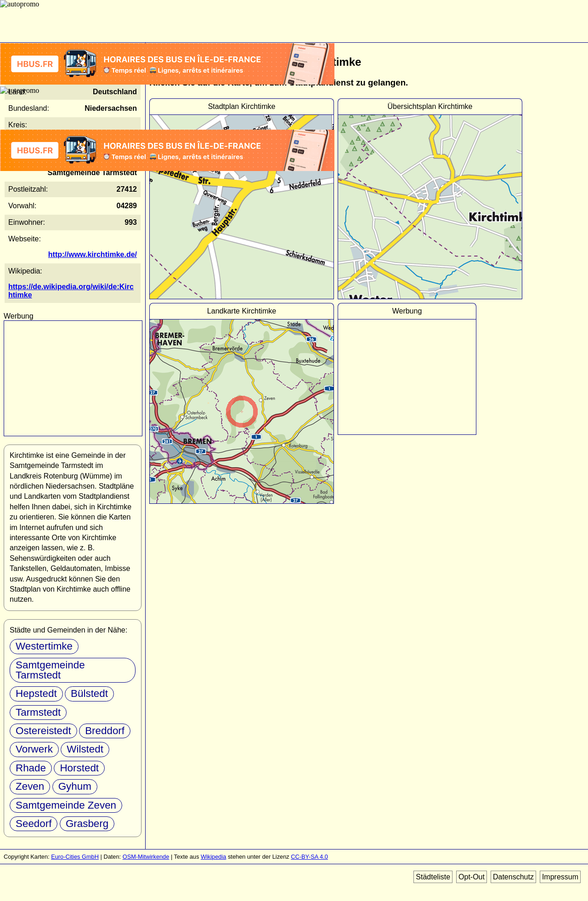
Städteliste (433, 877)
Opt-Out (472, 877)
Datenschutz (513, 877)
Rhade (31, 768)
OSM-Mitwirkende (146, 857)
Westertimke (44, 646)
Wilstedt (85, 749)
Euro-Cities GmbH (75, 857)
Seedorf (34, 824)
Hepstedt (36, 693)
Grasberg (87, 824)
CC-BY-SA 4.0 (309, 857)
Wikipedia (213, 857)
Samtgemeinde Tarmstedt (50, 670)
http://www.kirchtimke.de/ (93, 254)
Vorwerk (34, 749)
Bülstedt (89, 693)
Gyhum (75, 786)
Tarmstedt (38, 712)
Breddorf (105, 731)
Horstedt (79, 768)
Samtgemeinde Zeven (66, 805)
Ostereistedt (43, 731)
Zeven (30, 786)
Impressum (560, 877)
